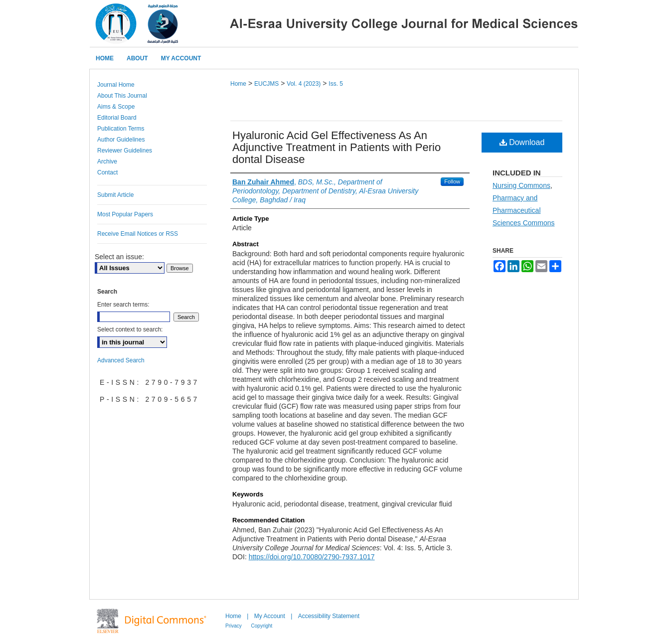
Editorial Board (117, 118)
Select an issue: (119, 257)
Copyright (262, 626)
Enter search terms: (123, 305)
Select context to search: (130, 329)
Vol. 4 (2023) (304, 84)
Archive (107, 161)
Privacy (234, 626)
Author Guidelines (121, 140)
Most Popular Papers (125, 214)
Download (522, 142)
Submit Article (115, 195)
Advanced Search (121, 360)
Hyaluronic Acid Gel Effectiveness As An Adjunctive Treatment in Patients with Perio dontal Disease (336, 147)
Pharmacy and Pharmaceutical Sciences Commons (524, 210)
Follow (452, 181)
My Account (270, 616)
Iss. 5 (336, 84)
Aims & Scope (116, 107)
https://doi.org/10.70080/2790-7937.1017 (312, 557)
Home (238, 84)
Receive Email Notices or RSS (138, 234)
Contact (107, 172)
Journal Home (116, 85)
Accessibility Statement (329, 616)
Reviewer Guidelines (125, 151)
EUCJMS (266, 84)
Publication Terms (121, 129)
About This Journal (122, 96)
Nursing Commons (521, 185)
